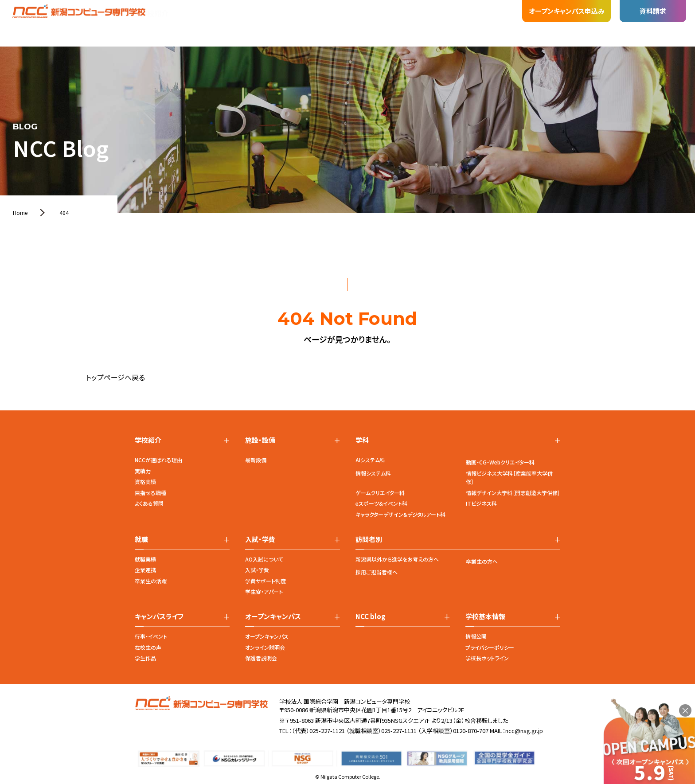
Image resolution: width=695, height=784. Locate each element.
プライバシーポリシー (490, 647)
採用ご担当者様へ (377, 572)
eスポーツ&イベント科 (381, 503)
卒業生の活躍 (151, 581)
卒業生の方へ (482, 561)
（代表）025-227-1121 (318, 731)
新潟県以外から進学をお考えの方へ (397, 559)
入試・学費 (257, 570)
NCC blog (371, 616)
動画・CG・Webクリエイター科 (500, 462)
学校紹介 (154, 24)
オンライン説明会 (265, 647)
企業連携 (145, 570)
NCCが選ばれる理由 (158, 460)
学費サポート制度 (266, 581)
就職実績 (145, 559)
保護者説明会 (261, 658)
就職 (259, 13)
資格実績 (145, 482)
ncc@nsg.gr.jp (524, 731)
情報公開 (476, 636)
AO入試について (264, 559)
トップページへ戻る (115, 377)
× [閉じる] (685, 710)
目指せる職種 (150, 493)
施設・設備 (223, 14)
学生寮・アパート (264, 591)
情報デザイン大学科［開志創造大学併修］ (513, 493)
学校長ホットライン (487, 658)
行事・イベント (151, 636)
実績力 (143, 471)
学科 (188, 20)
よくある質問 (149, 503)
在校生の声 (148, 647)
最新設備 (256, 460)
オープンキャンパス (267, 636)
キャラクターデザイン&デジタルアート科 (400, 514)
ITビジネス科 (481, 503)
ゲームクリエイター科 (380, 493)
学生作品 (145, 658)
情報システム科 (373, 473)
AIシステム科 (370, 460)
